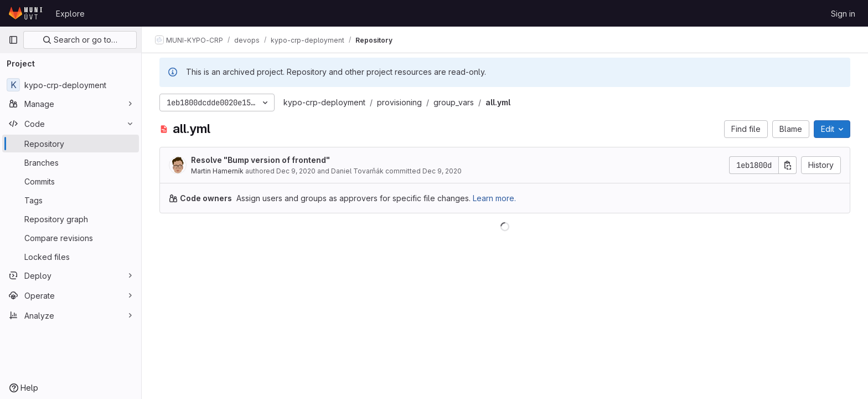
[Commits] (71, 181)
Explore (70, 14)
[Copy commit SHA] (788, 165)
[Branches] (71, 162)
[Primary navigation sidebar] (13, 40)
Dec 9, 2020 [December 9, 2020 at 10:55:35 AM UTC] (296, 171)
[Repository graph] (71, 219)
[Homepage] (27, 13)
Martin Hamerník (217, 171)
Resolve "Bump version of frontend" (260, 160)
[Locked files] (71, 257)
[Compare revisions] (71, 238)
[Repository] (71, 144)
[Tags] (71, 200)
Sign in (843, 14)
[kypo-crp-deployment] (71, 85)
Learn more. (494, 198)
